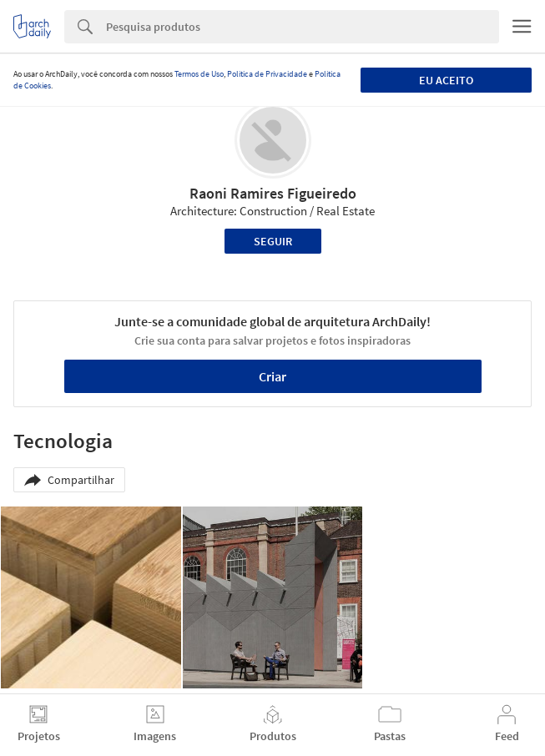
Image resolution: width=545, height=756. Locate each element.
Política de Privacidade (267, 74)
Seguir (273, 241)
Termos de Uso (199, 74)
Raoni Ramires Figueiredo (273, 193)
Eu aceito (446, 80)
